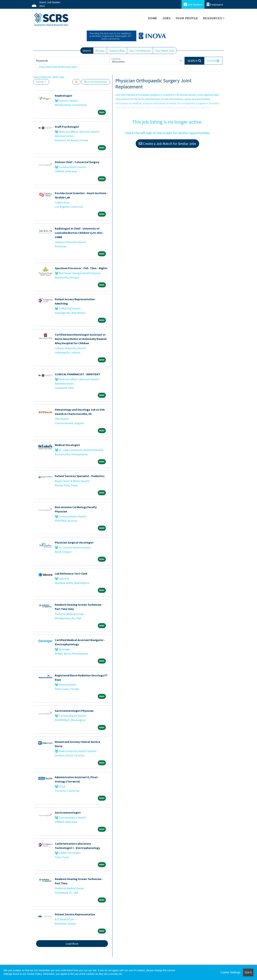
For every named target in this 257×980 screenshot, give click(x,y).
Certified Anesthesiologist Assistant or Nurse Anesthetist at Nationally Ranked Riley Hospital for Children (81, 339)
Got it (248, 972)
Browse (100, 51)
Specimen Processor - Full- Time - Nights (81, 268)
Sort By (40, 82)
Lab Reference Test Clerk (71, 573)
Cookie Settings (230, 972)
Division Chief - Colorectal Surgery (77, 162)
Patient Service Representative (75, 914)
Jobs (166, 18)
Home (153, 18)
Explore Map (117, 51)
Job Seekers (193, 4)
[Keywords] (72, 61)
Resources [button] (212, 18)
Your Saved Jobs (165, 51)
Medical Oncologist (67, 445)
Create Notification (96, 82)
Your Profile (187, 18)
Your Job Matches (140, 51)
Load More (72, 944)
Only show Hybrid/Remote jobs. (58, 67)
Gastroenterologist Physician (74, 711)
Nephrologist (64, 96)
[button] (213, 61)
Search (87, 51)
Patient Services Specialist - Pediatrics (80, 476)
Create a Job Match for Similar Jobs (167, 144)
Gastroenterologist (68, 812)
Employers (215, 4)
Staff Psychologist (67, 127)
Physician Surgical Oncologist (74, 542)
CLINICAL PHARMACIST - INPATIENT (77, 374)
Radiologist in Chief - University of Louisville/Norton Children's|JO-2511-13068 (79, 233)
